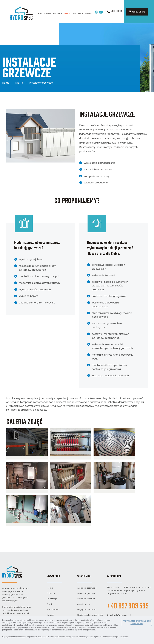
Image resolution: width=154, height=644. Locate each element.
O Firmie (47, 14)
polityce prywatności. (81, 620)
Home (40, 14)
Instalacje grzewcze (41, 83)
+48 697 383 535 (116, 11)
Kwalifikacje (77, 14)
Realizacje (57, 14)
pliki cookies (70, 625)
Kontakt (88, 14)
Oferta (67, 14)
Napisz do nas (137, 12)
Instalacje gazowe (86, 593)
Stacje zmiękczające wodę (90, 615)
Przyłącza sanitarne (87, 610)
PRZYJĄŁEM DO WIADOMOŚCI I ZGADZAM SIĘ (137, 622)
